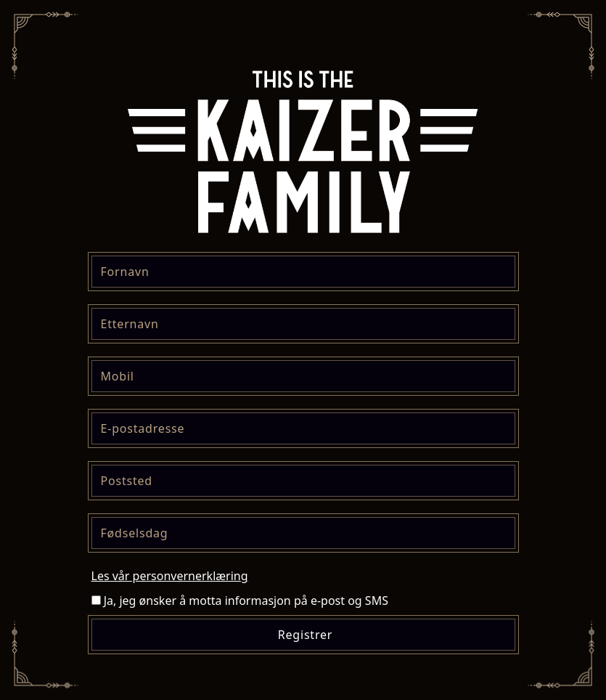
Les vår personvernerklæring (170, 576)
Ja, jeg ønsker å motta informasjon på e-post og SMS (240, 601)
